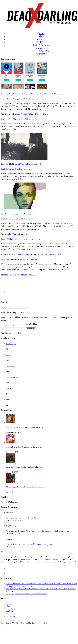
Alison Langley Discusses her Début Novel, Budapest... (25, 487)
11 (24, 274)
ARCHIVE (44, 51)
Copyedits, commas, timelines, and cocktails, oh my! (27, 594)
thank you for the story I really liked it (21, 518)
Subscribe (31, 329)
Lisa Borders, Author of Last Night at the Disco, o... (24, 447)
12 (26, 274)
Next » (33, 274)
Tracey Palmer (7, 99)
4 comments (34, 99)
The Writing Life (11, 344)
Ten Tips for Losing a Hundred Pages (17, 214)
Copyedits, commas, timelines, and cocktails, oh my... (25, 467)
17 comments (31, 119)
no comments (34, 239)
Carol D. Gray (7, 119)
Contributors (42, 39)
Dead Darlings (22, 623)
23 (30, 274)
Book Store (42, 42)
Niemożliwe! (43, 623)
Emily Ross (5, 169)
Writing (8, 355)
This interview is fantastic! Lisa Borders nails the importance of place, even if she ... (39, 531)
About (42, 37)
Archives (4, 502)
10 (22, 274)
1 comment (33, 259)
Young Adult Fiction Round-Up (15, 234)
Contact (9, 619)
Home (42, 34)
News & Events (42, 48)
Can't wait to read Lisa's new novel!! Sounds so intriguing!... (30, 544)
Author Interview (11, 366)
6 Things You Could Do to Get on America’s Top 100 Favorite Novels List (32, 94)
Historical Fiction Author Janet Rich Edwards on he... (25, 427)
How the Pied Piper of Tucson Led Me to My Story (23, 164)
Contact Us (42, 54)
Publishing (9, 388)
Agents (8, 400)
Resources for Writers (12, 377)
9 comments (29, 219)
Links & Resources (41, 45)
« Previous (5, 274)
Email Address (32, 324)
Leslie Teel (5, 259)
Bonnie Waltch (7, 239)
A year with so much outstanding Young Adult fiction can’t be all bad (31, 254)
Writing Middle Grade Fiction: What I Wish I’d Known (25, 114)
